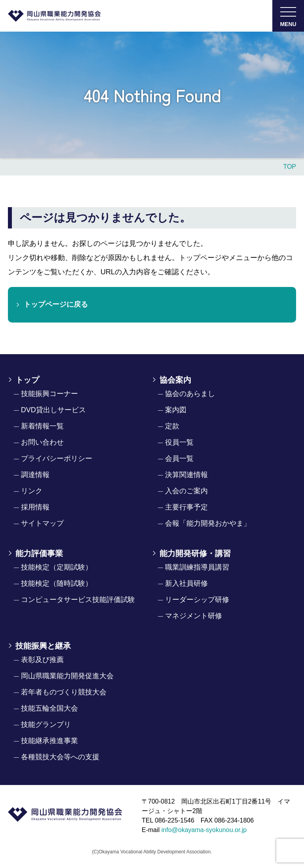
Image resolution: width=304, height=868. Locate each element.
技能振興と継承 (43, 646)
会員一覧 (179, 459)
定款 (172, 426)
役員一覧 (179, 442)
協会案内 (175, 380)
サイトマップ (42, 523)
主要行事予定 (186, 507)
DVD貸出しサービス (53, 410)
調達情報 (35, 475)
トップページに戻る (56, 304)
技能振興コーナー (49, 394)
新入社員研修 (186, 583)
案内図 (176, 410)
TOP (290, 167)
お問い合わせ (42, 442)
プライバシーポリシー (57, 459)
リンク (32, 491)
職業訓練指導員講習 (197, 567)
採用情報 (35, 507)
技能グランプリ (46, 725)
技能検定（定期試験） (57, 567)
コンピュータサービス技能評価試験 (78, 600)
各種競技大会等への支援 (60, 757)
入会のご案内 (186, 491)
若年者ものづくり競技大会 (64, 692)
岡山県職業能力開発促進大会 (67, 676)
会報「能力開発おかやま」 (208, 523)
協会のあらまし (190, 394)
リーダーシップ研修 (197, 600)
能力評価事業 (39, 553)
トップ (27, 380)
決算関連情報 (186, 475)
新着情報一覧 (42, 426)
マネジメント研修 (194, 616)
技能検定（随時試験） (57, 583)
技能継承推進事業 (49, 741)
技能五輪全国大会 (49, 708)
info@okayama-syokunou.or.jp (204, 830)
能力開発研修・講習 (195, 553)
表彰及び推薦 (42, 660)
